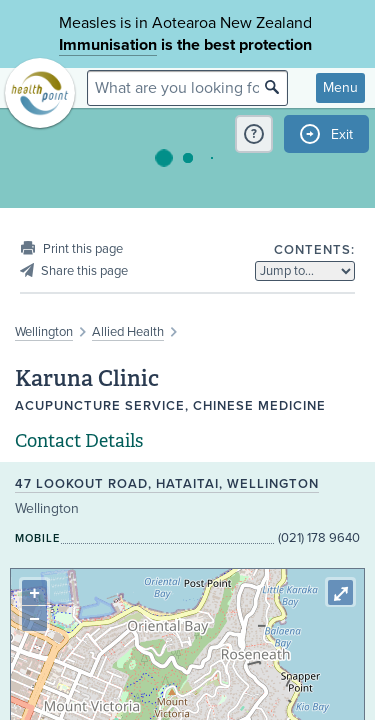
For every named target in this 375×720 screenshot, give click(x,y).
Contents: (314, 250)
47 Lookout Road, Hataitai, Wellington (167, 484)
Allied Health (128, 332)
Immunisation (108, 45)
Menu (340, 87)
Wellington (44, 332)
